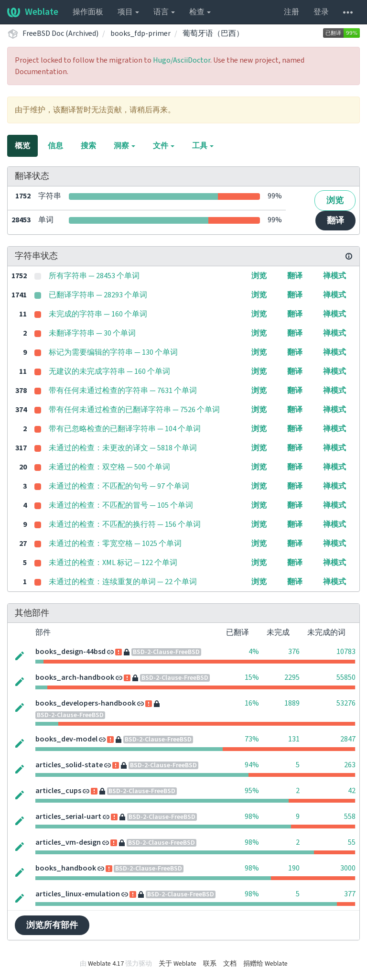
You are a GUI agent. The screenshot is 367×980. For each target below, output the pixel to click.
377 (350, 894)
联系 (210, 964)
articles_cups (58, 791)
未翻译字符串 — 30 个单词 (92, 333)
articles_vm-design (68, 842)
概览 (22, 146)
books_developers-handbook (86, 703)
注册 (291, 12)
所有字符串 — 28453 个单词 (94, 276)
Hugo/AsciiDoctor (182, 60)
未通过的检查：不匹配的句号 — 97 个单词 (119, 486)
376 (294, 652)
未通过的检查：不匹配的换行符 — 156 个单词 (125, 524)
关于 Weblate (178, 964)
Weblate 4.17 (106, 964)
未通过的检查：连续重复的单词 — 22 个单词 (123, 582)
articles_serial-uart (68, 817)
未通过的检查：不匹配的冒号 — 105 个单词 (121, 505)
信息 (55, 146)
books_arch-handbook (75, 677)
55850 (346, 677)
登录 (321, 12)
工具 (203, 146)
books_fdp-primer (140, 33)
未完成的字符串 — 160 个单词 (98, 314)
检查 (200, 12)
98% (252, 817)
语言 (164, 12)
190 (294, 868)
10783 (346, 652)
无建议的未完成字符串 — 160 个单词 (109, 371)
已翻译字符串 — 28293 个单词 (98, 295)
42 (352, 791)
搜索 (88, 146)
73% (252, 739)
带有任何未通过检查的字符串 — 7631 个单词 (123, 391)
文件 (164, 146)
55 (352, 842)
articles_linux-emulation (78, 894)
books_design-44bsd (70, 652)
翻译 (335, 221)
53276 (346, 703)
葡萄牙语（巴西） (213, 33)
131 (294, 739)
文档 (230, 964)
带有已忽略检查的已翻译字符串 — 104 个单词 (125, 429)
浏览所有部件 (52, 925)
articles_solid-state (69, 765)
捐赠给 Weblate (265, 964)
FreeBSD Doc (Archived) (60, 33)
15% (252, 677)
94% (252, 765)
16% (252, 703)
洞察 (124, 146)
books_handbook (66, 868)
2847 (348, 739)
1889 (292, 703)
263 (350, 765)
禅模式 (335, 276)
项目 (128, 12)
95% (252, 791)
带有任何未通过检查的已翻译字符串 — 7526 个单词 (134, 410)
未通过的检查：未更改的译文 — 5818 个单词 (123, 448)
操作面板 (88, 12)
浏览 (335, 201)
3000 (348, 868)
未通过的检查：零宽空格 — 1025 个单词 (115, 544)
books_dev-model (66, 739)
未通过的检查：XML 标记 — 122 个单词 (113, 563)
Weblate (33, 12)
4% (254, 652)
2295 (292, 677)
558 (350, 817)
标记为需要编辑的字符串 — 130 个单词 (113, 352)
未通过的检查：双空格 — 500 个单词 (109, 467)
